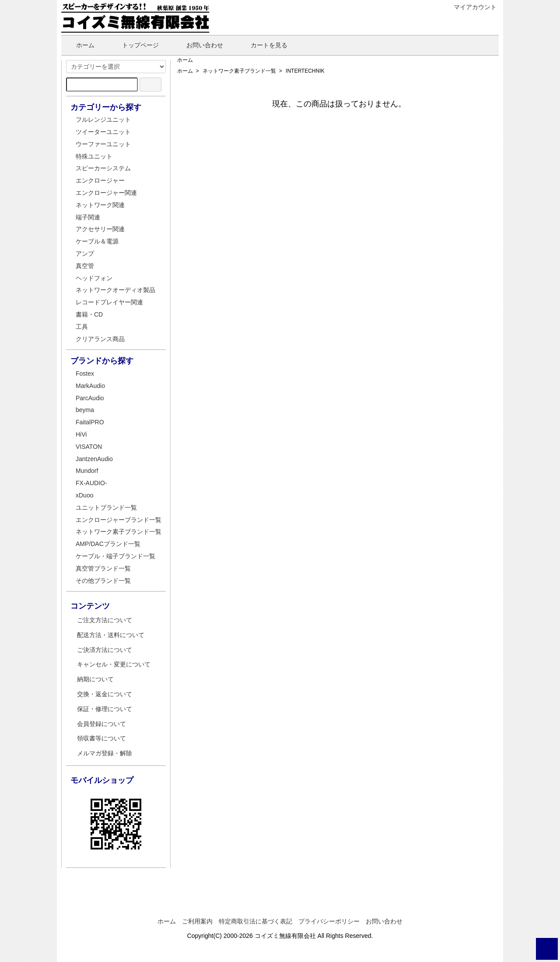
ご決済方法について (105, 650)
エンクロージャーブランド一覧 (119, 520)
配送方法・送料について (111, 635)
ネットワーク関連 (100, 205)
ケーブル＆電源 (97, 241)
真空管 (85, 266)
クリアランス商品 (100, 339)
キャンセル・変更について (114, 664)
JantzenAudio (94, 459)
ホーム (79, 45)
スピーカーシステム (103, 168)
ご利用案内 (197, 921)
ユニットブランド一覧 (106, 507)
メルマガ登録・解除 (105, 753)
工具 (82, 327)
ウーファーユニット (103, 144)
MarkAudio (90, 386)
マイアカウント (471, 7)
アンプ (85, 254)
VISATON (89, 447)
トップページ (134, 45)
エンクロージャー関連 (106, 193)
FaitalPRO (90, 422)
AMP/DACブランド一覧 (108, 544)
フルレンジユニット (103, 120)
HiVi (81, 434)
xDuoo (84, 495)
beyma (85, 410)
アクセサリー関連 (100, 229)
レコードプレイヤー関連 (109, 302)
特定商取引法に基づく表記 (255, 921)
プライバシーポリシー (329, 921)
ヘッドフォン (94, 278)
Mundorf (87, 471)
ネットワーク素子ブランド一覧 (239, 71)
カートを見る (263, 45)
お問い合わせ (198, 45)
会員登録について (101, 724)
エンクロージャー (100, 180)
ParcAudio (90, 398)
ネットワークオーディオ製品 (115, 290)
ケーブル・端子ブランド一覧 (115, 556)
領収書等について (101, 738)
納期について (95, 679)
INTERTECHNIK (305, 71)
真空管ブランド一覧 (103, 568)
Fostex (85, 374)
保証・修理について (105, 709)
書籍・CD (89, 314)
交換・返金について (105, 694)
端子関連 (88, 217)
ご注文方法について (105, 620)
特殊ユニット (94, 156)
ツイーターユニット (103, 132)
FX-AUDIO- (91, 483)
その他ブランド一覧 (103, 581)
